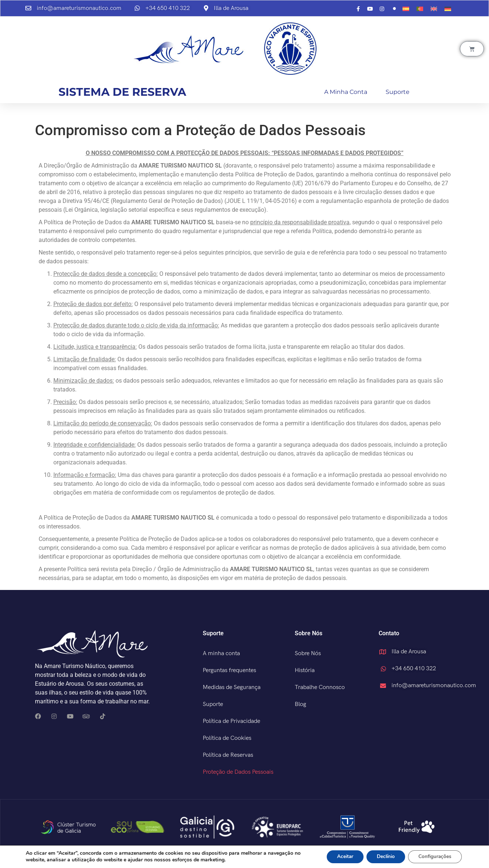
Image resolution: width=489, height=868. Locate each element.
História (305, 670)
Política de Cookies (227, 738)
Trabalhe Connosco (320, 687)
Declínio (382, 856)
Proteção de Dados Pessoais (238, 772)
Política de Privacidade (231, 721)
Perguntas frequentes (229, 670)
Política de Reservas (228, 755)
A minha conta (346, 92)
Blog (300, 704)
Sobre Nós (308, 653)
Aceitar (339, 856)
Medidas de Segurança (232, 687)
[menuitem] (406, 9)
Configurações (434, 856)
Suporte (398, 92)
